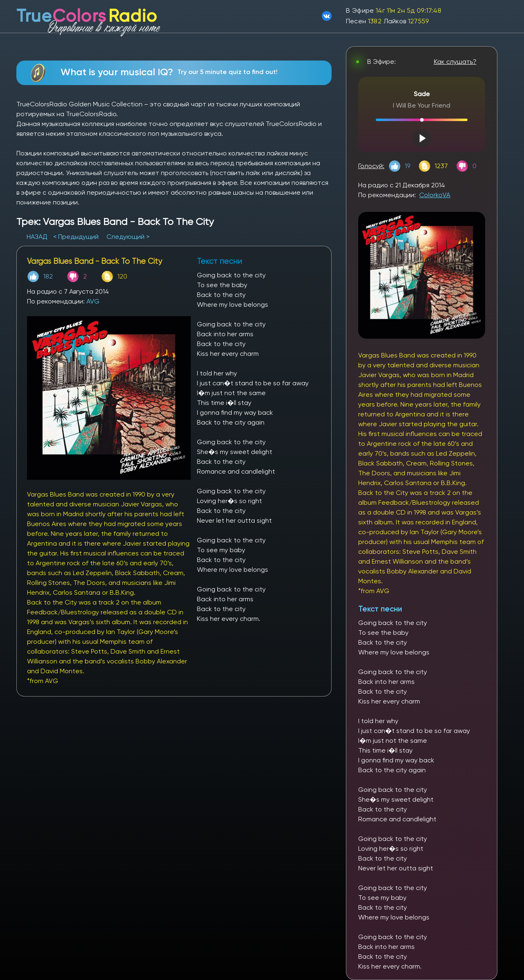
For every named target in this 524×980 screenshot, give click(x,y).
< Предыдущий (76, 237)
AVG (93, 301)
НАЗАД (38, 237)
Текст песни (380, 609)
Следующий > (128, 237)
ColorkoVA (435, 195)
